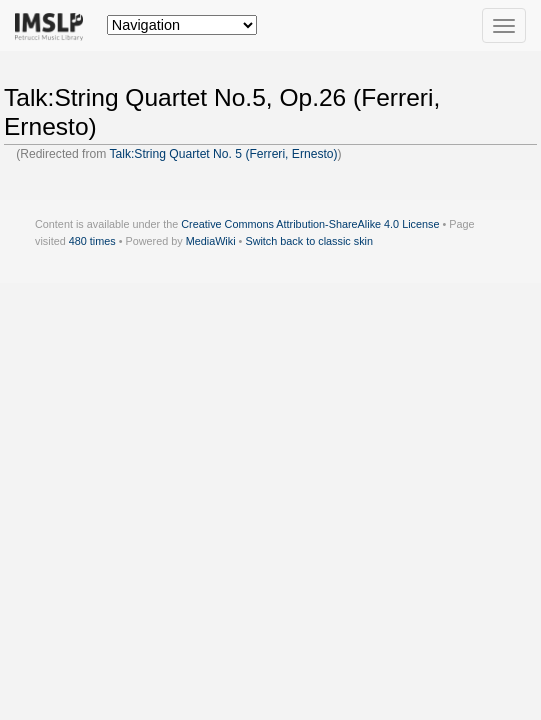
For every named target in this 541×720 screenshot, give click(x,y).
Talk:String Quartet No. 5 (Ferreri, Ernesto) (223, 154)
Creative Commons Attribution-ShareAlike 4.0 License (310, 224)
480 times (92, 241)
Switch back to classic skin (309, 241)
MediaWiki (211, 241)
